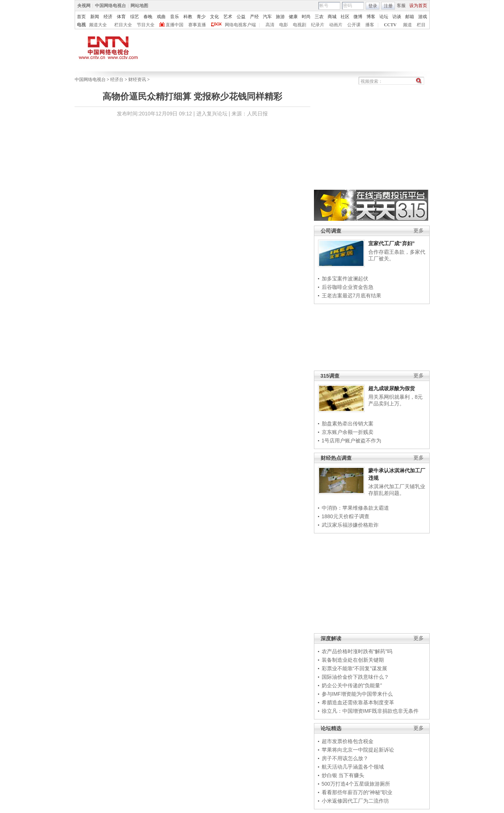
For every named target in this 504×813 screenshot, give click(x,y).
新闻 (95, 17)
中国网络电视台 (111, 6)
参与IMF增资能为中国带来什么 (357, 694)
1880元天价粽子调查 (346, 516)
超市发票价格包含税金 (348, 741)
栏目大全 (123, 25)
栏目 (421, 25)
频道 (407, 25)
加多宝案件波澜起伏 (345, 279)
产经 (254, 17)
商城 (332, 17)
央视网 (84, 6)
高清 (270, 25)
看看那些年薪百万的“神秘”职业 (357, 792)
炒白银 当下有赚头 (343, 775)
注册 (388, 6)
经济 (108, 17)
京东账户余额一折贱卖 (348, 432)
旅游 (280, 17)
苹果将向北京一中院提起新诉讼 (358, 750)
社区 (345, 17)
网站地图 (139, 6)
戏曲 (161, 17)
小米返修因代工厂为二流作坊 (355, 801)
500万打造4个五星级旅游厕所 (356, 784)
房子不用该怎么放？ (345, 758)
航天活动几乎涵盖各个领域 (353, 767)
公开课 (354, 25)
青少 (201, 17)
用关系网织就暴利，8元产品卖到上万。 (396, 400)
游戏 (423, 17)
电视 (81, 25)
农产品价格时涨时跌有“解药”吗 (357, 651)
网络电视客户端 (240, 25)
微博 (358, 17)
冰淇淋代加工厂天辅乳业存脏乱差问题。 (397, 490)
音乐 (175, 17)
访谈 (397, 17)
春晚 (148, 17)
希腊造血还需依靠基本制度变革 (358, 702)
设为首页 (418, 6)
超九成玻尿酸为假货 (392, 388)
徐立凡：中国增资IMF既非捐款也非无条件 (370, 711)
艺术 (228, 17)
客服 (401, 6)
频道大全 (98, 25)
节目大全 (146, 25)
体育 (121, 17)
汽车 (267, 17)
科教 (188, 17)
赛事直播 (197, 25)
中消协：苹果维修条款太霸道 (355, 508)
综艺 (135, 17)
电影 (284, 25)
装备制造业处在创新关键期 (353, 660)
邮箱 (410, 17)
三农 (319, 17)
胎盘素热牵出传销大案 (348, 424)
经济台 (117, 80)
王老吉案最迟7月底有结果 (352, 296)
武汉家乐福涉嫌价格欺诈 (350, 525)
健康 (293, 17)
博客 (371, 17)
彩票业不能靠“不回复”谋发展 (354, 668)
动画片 (336, 25)
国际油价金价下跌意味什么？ (355, 677)
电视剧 (300, 25)
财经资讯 (137, 80)
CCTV (390, 25)
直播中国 (175, 25)
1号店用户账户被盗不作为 (352, 441)
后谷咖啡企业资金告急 (348, 287)
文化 (214, 17)
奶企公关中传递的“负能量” (352, 685)
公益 (241, 17)
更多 (419, 231)
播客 (370, 25)
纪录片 (318, 25)
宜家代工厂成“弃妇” (392, 243)
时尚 (306, 17)
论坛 (384, 17)
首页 (81, 17)
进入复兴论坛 (212, 114)
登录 (373, 6)
